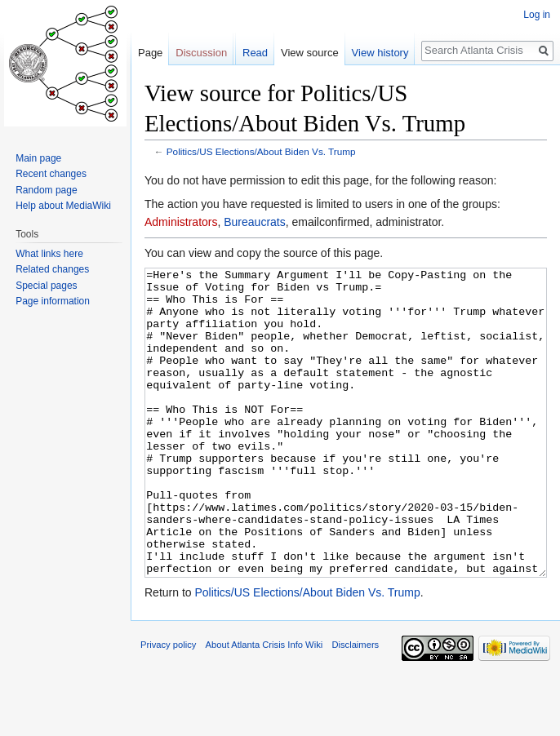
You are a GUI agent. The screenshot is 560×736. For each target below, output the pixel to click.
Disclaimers (355, 706)
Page (150, 53)
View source (310, 53)
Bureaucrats (254, 222)
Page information (53, 301)
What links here (49, 254)
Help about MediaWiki (63, 206)
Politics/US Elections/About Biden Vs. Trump (261, 151)
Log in (537, 15)
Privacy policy (168, 706)
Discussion (201, 53)
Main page (38, 158)
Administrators (181, 222)
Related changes (52, 269)
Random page (46, 190)
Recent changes (51, 174)
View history (380, 53)
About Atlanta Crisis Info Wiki (264, 706)
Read (255, 53)
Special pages (46, 286)
